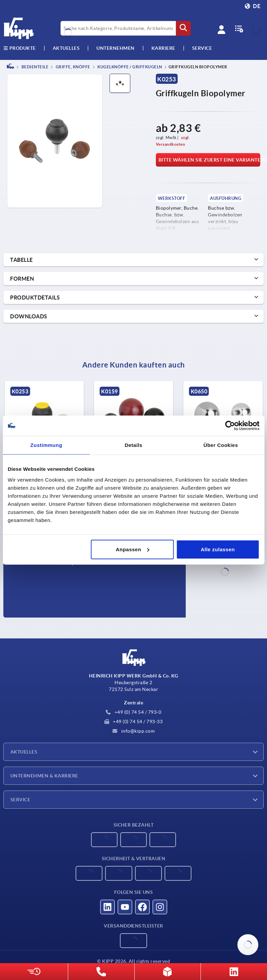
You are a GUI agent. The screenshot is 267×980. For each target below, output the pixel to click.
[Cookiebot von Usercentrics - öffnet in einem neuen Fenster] (230, 426)
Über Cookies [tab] (221, 445)
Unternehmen (116, 48)
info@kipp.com (133, 731)
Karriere (163, 48)
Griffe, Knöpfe (73, 67)
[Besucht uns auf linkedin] (107, 907)
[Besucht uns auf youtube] (125, 907)
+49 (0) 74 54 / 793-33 (134, 722)
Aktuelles (24, 752)
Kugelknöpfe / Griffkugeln (129, 67)
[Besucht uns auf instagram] (160, 907)
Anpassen (133, 549)
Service (20, 800)
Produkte (20, 48)
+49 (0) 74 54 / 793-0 (133, 712)
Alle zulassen (218, 549)
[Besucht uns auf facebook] (142, 907)
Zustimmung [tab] (46, 445)
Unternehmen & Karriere (44, 776)
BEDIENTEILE (34, 67)
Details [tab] (133, 445)
